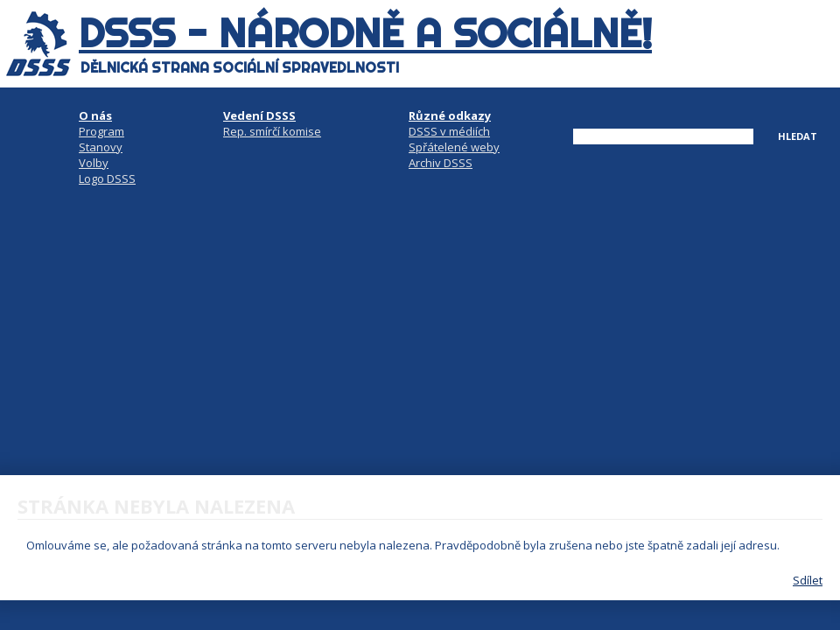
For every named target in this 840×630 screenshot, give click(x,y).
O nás (95, 115)
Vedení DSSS (259, 115)
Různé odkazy (450, 115)
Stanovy (101, 147)
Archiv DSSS (441, 163)
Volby (94, 163)
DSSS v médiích (449, 131)
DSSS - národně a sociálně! (365, 33)
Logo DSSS (107, 178)
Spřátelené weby (454, 147)
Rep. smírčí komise (272, 131)
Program (101, 131)
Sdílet (808, 580)
